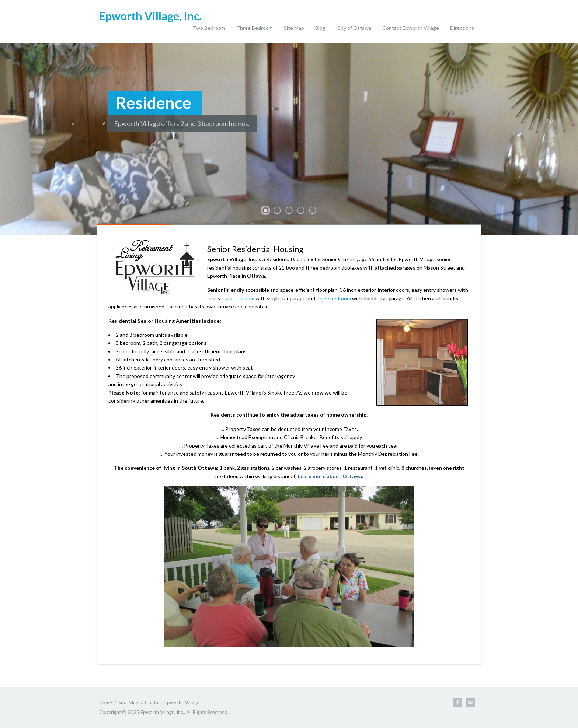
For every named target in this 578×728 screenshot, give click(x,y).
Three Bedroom (255, 28)
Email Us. (471, 702)
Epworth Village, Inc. (150, 16)
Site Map (294, 28)
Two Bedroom (209, 28)
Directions (462, 28)
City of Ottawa (354, 28)
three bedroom (334, 298)
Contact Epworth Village (411, 28)
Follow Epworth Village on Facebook (458, 702)
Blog (320, 28)
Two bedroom (238, 298)
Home (106, 703)
